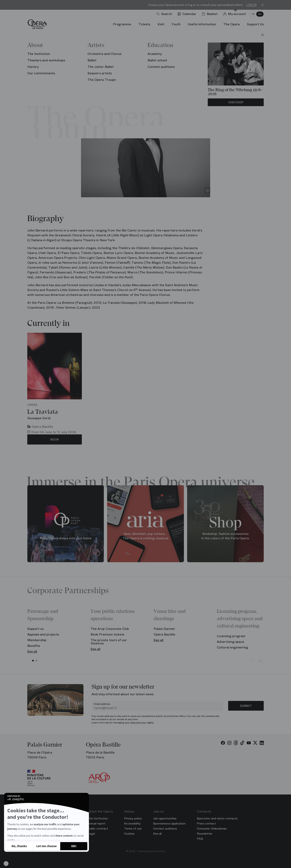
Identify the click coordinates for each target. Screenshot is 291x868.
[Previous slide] (252, 661)
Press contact (206, 823)
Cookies (129, 834)
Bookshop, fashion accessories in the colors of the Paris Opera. (225, 536)
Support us (35, 629)
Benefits (34, 646)
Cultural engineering (232, 647)
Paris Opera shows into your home (66, 538)
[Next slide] (260, 661)
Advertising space (230, 642)
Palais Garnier (164, 629)
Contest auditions (165, 829)
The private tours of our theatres (109, 642)
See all (32, 651)
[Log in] (235, 14)
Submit (246, 706)
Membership (37, 640)
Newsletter (205, 834)
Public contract (98, 829)
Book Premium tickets (107, 634)
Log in (251, 5)
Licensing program (231, 636)
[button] (6, 864)
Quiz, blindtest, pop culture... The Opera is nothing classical (145, 536)
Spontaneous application (169, 823)
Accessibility (132, 823)
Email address (102, 704)
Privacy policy (133, 818)
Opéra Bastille (164, 634)
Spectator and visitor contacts (217, 818)
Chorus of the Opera (163, 75)
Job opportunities (165, 818)
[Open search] (165, 14)
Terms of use (133, 829)
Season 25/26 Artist (128, 75)
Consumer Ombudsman (212, 829)
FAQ (200, 839)
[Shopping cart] (210, 14)
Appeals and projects (43, 634)
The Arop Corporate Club (110, 629)
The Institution (98, 818)
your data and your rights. (139, 723)
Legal (91, 834)
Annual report (96, 823)
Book (55, 439)
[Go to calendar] (188, 14)
